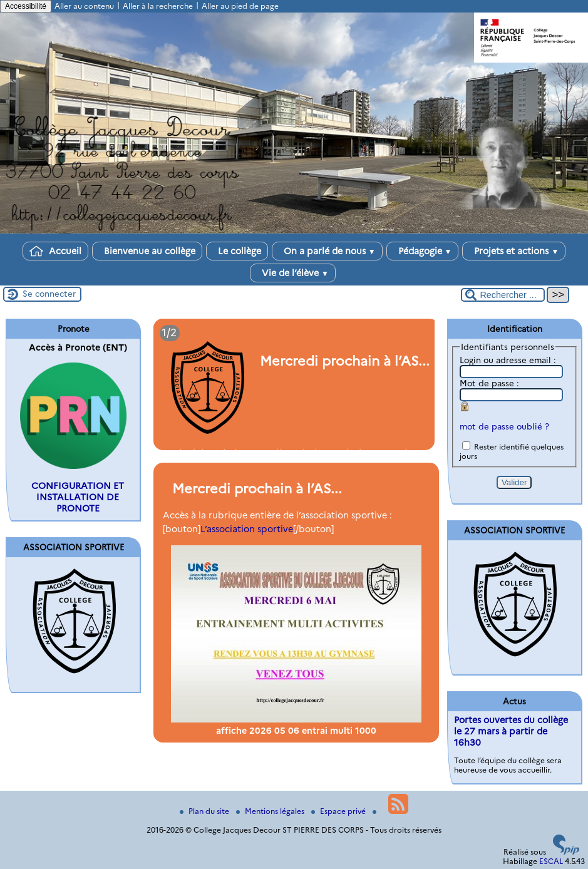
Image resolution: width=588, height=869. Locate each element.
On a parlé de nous (327, 251)
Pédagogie (423, 251)
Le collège (237, 251)
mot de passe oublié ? (504, 426)
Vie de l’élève (293, 273)
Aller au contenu (84, 6)
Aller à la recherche (158, 6)
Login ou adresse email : (508, 360)
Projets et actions (514, 251)
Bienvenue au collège (147, 251)
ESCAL (551, 861)
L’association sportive (247, 529)
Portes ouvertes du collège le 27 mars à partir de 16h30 (511, 731)
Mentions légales (271, 811)
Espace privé (339, 811)
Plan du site (205, 811)
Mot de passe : (489, 383)
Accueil (55, 251)
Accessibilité (26, 6)
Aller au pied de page (240, 6)
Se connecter (49, 294)
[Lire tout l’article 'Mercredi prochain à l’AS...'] (294, 384)
